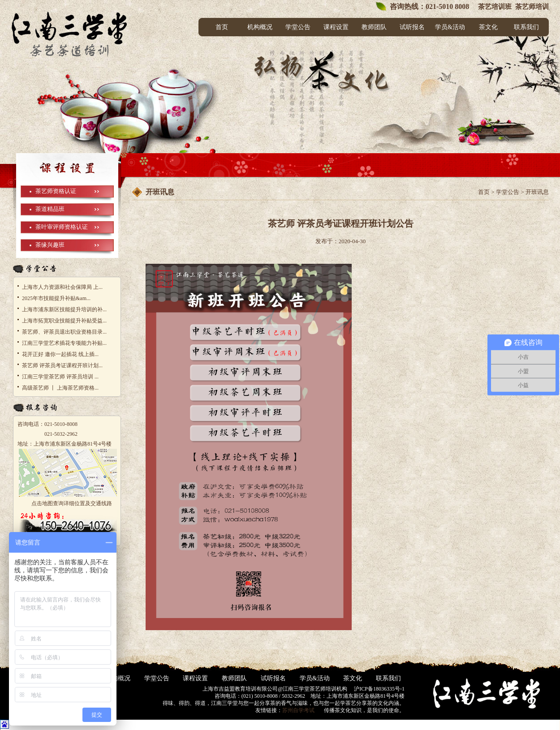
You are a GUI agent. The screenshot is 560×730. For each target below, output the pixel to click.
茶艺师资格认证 (56, 191)
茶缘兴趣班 (50, 245)
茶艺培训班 (494, 7)
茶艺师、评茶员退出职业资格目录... (64, 332)
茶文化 (488, 27)
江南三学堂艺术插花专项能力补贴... (64, 343)
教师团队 (374, 27)
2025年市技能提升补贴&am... (56, 298)
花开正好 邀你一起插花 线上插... (60, 354)
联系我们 (526, 27)
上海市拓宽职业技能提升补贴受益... (64, 321)
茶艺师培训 (532, 7)
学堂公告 (298, 27)
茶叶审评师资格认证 (62, 227)
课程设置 (336, 27)
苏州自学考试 (298, 710)
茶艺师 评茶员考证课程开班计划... (62, 365)
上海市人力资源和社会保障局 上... (62, 287)
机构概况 (260, 27)
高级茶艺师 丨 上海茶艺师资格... (60, 388)
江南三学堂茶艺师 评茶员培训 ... (60, 377)
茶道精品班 (50, 209)
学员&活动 (450, 27)
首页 (222, 27)
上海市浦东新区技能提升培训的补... (64, 309)
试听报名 (412, 27)
